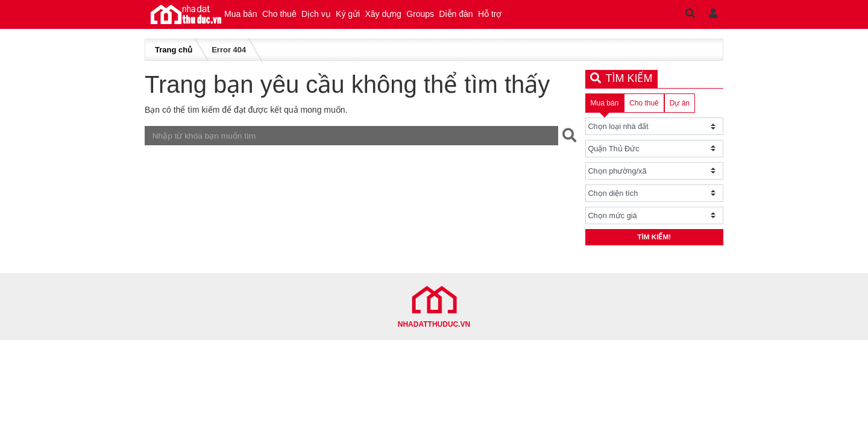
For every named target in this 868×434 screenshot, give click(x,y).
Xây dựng (447, 18)
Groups (499, 18)
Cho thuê (300, 18)
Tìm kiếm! (654, 247)
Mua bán (248, 18)
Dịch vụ (352, 18)
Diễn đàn (549, 18)
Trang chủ (174, 58)
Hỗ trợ (597, 18)
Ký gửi (398, 18)
